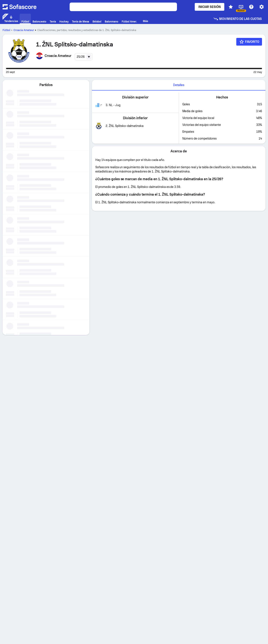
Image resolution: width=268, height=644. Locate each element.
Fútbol (6, 30)
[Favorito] (249, 42)
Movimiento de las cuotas (237, 19)
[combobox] (84, 57)
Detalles (179, 85)
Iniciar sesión (210, 7)
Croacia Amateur (24, 30)
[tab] (179, 85)
